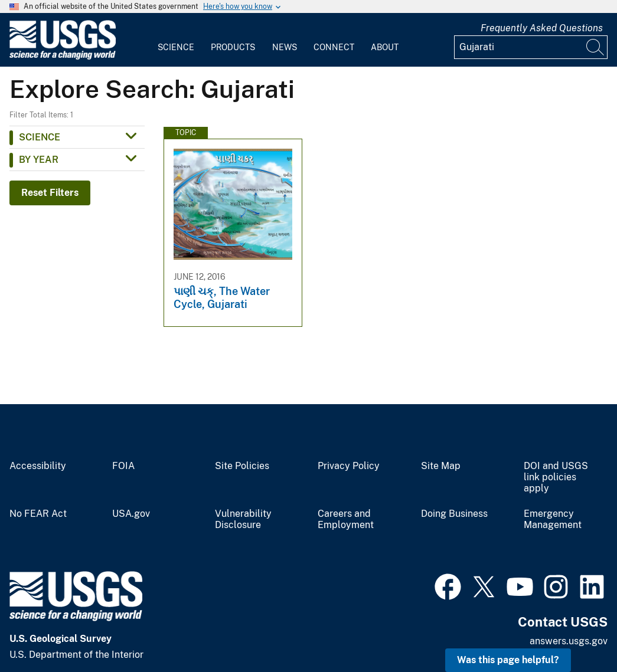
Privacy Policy (349, 466)
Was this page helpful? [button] (508, 660)
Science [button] (40, 137)
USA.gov (131, 514)
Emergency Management (553, 519)
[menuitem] (176, 40)
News (285, 47)
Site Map (441, 466)
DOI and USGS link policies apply (556, 477)
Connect (334, 47)
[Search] (596, 47)
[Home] (63, 57)
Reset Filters (50, 193)
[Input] (531, 47)
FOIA (123, 466)
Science (176, 47)
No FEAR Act (38, 514)
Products (233, 47)
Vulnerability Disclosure (243, 519)
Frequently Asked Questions (542, 28)
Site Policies (242, 466)
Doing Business (454, 514)
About (385, 47)
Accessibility (38, 466)
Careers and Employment (346, 519)
